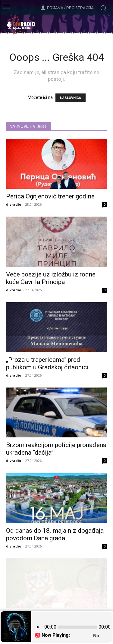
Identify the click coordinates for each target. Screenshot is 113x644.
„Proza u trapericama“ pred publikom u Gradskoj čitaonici (47, 363)
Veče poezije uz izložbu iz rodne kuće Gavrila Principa (51, 278)
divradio (14, 204)
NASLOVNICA (71, 98)
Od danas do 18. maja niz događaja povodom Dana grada (55, 534)
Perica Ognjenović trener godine (50, 196)
